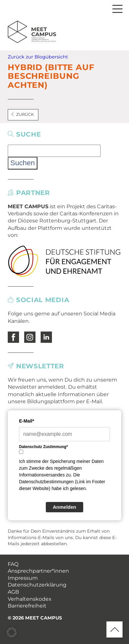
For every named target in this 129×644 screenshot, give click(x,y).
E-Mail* (27, 421)
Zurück (22, 114)
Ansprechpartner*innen (38, 571)
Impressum (23, 578)
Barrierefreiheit (27, 606)
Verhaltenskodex (30, 599)
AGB (13, 592)
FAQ (13, 564)
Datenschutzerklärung (37, 585)
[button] (12, 632)
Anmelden (65, 507)
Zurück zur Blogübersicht (38, 57)
